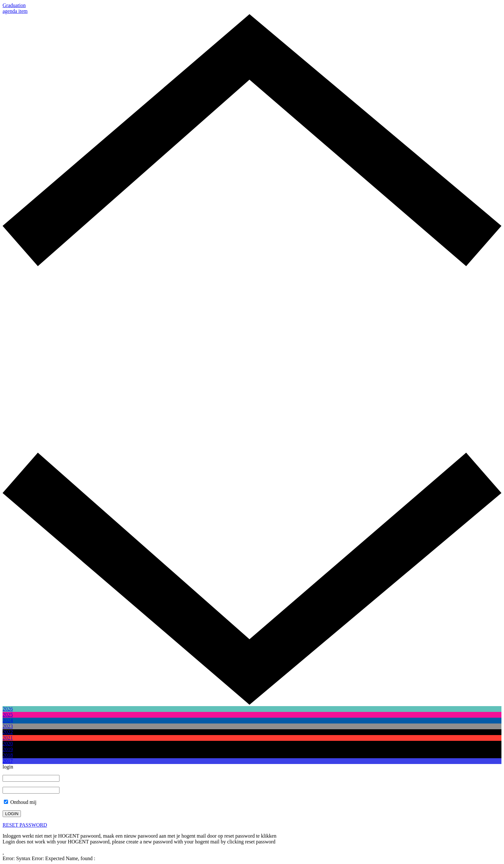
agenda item (15, 11)
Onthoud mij (20, 802)
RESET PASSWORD (25, 825)
